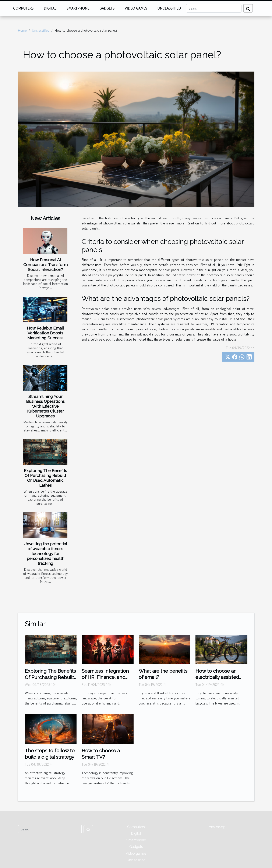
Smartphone (78, 8)
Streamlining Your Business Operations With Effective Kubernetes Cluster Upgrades (45, 406)
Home (22, 30)
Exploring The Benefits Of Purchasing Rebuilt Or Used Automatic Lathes (45, 478)
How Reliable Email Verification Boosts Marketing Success (45, 333)
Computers (23, 8)
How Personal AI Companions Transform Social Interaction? (45, 265)
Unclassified (169, 8)
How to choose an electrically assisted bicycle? (217, 677)
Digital (50, 8)
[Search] (214, 8)
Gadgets (107, 8)
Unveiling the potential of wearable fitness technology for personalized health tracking (45, 554)
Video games (136, 8)
